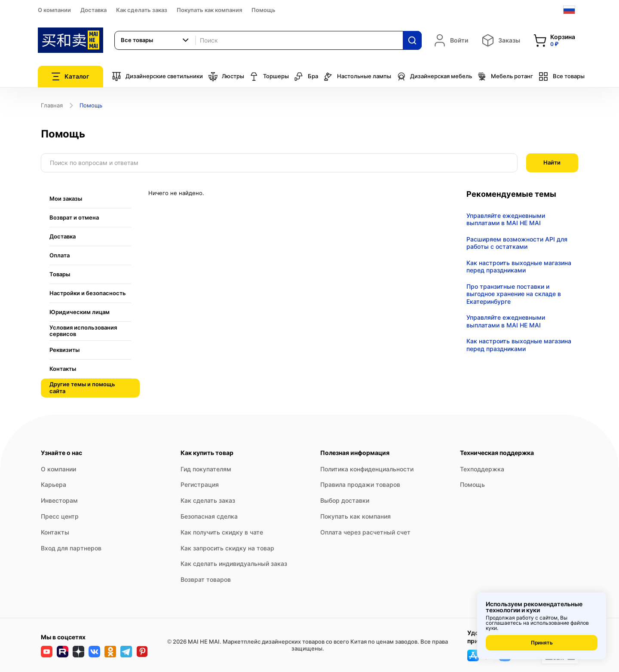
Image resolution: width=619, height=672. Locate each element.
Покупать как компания (209, 10)
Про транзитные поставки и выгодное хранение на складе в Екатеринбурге (514, 294)
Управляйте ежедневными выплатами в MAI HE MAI (506, 219)
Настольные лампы (357, 76)
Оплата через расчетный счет (365, 532)
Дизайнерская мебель (434, 76)
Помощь (264, 10)
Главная (52, 105)
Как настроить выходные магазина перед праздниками (519, 267)
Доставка (93, 10)
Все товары (561, 76)
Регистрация (200, 484)
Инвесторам (59, 500)
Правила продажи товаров (360, 484)
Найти (552, 162)
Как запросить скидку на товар (227, 548)
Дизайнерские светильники (157, 76)
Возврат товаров (206, 579)
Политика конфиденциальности (367, 469)
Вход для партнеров (71, 548)
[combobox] (155, 40)
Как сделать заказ (142, 10)
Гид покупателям (206, 469)
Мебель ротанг (505, 76)
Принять (542, 643)
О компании (54, 10)
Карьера (54, 484)
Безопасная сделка (209, 516)
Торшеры (269, 76)
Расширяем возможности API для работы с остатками (517, 243)
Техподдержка (482, 469)
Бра (306, 76)
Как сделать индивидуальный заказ (234, 564)
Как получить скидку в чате (222, 532)
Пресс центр (60, 516)
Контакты (55, 532)
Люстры (226, 76)
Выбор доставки (345, 500)
